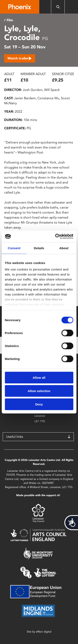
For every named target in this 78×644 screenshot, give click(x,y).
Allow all (39, 377)
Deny (39, 404)
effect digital (44, 632)
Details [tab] (39, 248)
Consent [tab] (14, 248)
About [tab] (64, 248)
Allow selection (39, 391)
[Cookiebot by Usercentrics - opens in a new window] (56, 236)
